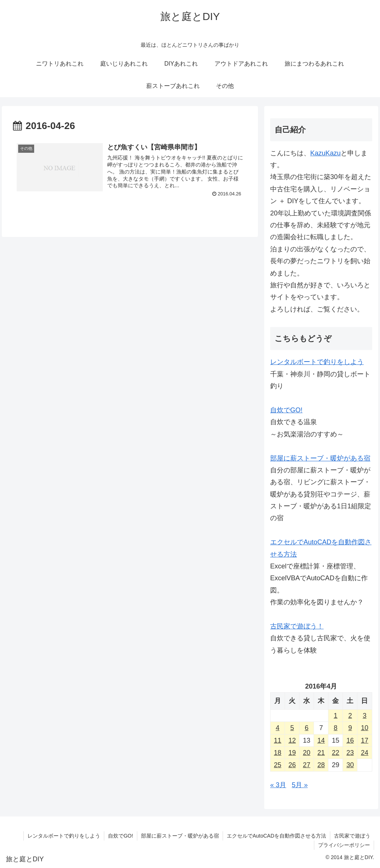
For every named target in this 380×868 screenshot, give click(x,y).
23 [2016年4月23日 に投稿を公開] (350, 753)
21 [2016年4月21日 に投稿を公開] (321, 753)
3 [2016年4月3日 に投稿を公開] (364, 716)
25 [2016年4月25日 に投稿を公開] (278, 765)
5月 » (300, 785)
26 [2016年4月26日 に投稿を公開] (292, 765)
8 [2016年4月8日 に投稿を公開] (335, 728)
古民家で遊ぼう (352, 836)
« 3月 (278, 785)
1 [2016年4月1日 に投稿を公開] (335, 716)
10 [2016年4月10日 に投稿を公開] (364, 728)
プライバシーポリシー (344, 845)
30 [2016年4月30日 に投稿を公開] (350, 765)
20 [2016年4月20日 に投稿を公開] (307, 753)
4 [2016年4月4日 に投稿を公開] (278, 728)
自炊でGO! (286, 410)
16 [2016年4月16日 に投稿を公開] (350, 740)
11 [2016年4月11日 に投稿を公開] (278, 740)
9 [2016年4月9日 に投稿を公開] (350, 728)
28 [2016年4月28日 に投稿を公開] (321, 765)
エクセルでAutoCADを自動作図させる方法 (276, 836)
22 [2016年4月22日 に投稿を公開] (335, 753)
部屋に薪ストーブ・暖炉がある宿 (320, 458)
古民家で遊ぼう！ (297, 626)
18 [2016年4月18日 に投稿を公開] (278, 753)
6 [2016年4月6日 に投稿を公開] (307, 728)
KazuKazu (325, 153)
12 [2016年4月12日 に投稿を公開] (292, 740)
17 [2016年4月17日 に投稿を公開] (364, 740)
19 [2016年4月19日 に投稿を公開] (292, 753)
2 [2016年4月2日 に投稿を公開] (350, 716)
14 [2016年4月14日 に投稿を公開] (321, 740)
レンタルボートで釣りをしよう (317, 362)
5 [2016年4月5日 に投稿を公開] (292, 728)
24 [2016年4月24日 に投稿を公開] (364, 753)
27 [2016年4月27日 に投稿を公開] (307, 765)
